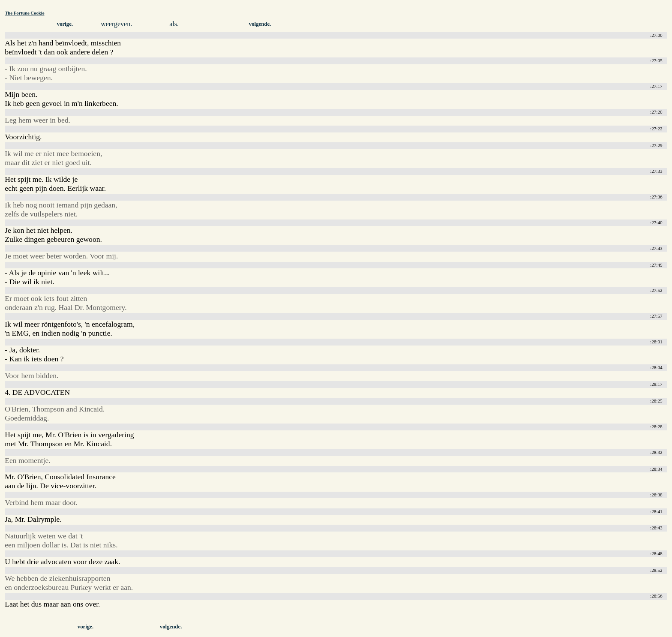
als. (174, 24)
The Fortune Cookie (24, 13)
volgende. (260, 24)
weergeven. (116, 24)
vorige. (65, 24)
